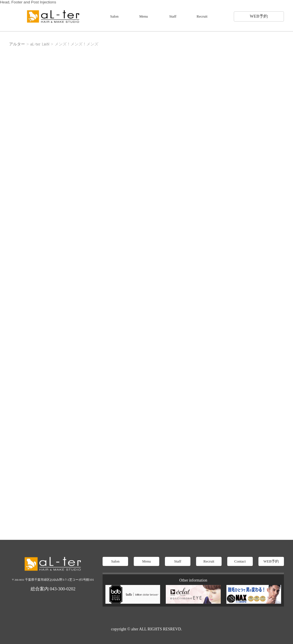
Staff (173, 16)
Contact (240, 561)
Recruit (202, 16)
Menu (144, 16)
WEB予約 (259, 16)
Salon (114, 16)
